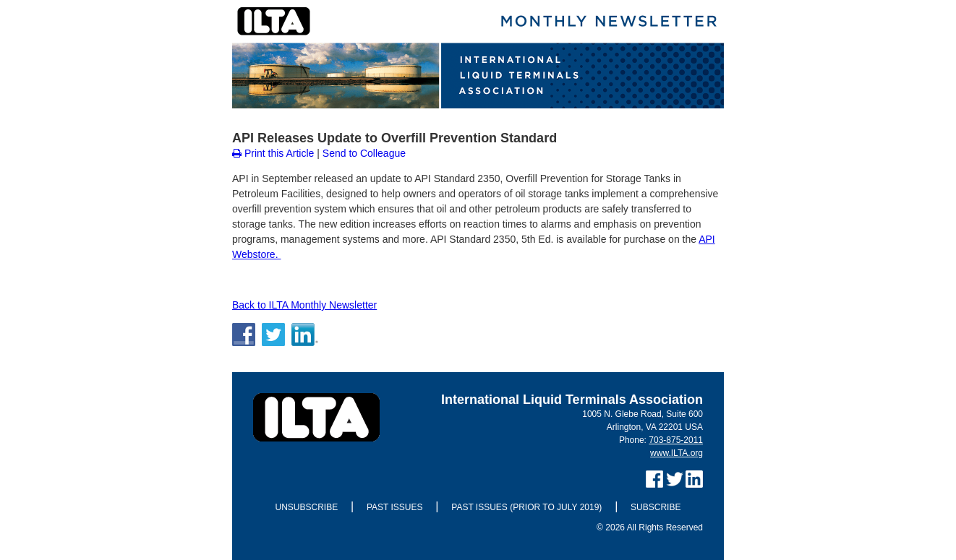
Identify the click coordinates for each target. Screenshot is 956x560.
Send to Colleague (364, 153)
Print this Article (273, 153)
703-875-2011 (676, 440)
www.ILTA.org (677, 453)
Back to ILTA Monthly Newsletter (304, 305)
